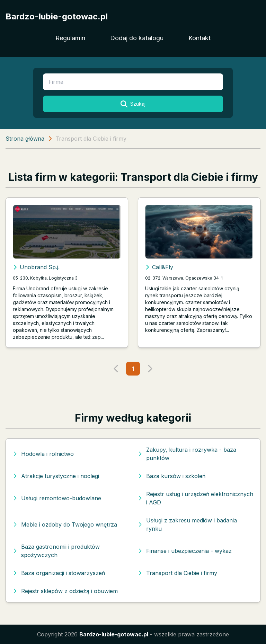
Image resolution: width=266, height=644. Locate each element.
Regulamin (70, 38)
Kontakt (199, 38)
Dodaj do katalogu (137, 38)
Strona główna (25, 139)
